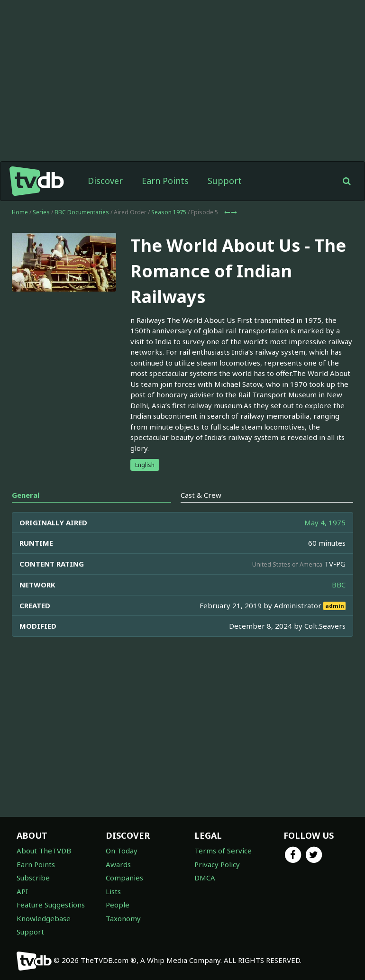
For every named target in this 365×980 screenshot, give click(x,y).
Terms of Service (223, 851)
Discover (105, 181)
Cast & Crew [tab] (201, 495)
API (22, 891)
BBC (339, 585)
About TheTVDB (44, 851)
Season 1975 (169, 212)
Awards (118, 864)
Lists (113, 891)
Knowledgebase (44, 918)
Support (225, 181)
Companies (124, 878)
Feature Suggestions (51, 905)
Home (20, 212)
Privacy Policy (217, 864)
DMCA (205, 878)
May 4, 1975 (325, 522)
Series (41, 212)
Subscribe (33, 878)
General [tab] (26, 495)
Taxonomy (123, 918)
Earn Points (165, 181)
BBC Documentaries (82, 212)
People (118, 905)
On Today (122, 851)
